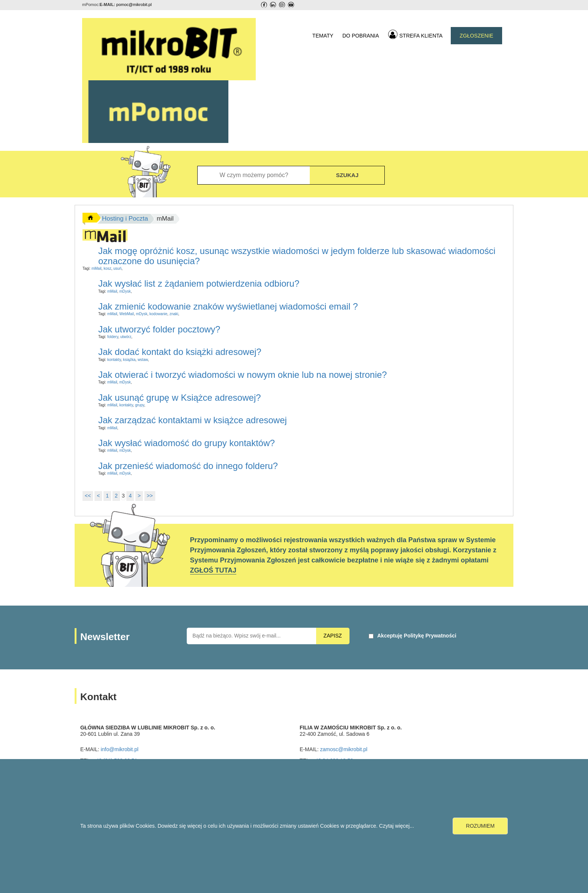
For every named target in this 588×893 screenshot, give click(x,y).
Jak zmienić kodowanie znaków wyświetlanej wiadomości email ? (228, 306)
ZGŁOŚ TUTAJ (213, 570)
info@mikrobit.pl (119, 749)
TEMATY (323, 36)
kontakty (114, 360)
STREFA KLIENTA (415, 34)
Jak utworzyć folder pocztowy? (159, 329)
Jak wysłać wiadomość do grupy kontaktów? (187, 443)
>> (150, 496)
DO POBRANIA (361, 36)
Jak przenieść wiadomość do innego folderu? (188, 466)
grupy (139, 405)
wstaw (143, 360)
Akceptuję (417, 636)
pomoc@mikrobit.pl (134, 5)
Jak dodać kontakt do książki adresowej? (180, 352)
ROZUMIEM (480, 826)
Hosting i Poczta (125, 219)
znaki (174, 314)
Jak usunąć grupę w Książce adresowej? (180, 398)
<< (88, 496)
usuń (117, 268)
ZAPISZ (333, 636)
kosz (107, 268)
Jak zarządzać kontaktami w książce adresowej (193, 420)
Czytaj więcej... (397, 826)
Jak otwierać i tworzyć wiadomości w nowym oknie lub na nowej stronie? (243, 375)
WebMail (127, 314)
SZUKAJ (347, 175)
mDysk (125, 291)
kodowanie (159, 314)
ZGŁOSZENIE (477, 36)
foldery (113, 337)
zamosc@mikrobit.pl (343, 749)
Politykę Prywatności (430, 636)
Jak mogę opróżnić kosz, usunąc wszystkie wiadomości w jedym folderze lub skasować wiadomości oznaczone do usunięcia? (297, 256)
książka (129, 360)
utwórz (126, 337)
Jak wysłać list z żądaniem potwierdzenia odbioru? (199, 283)
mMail (97, 268)
